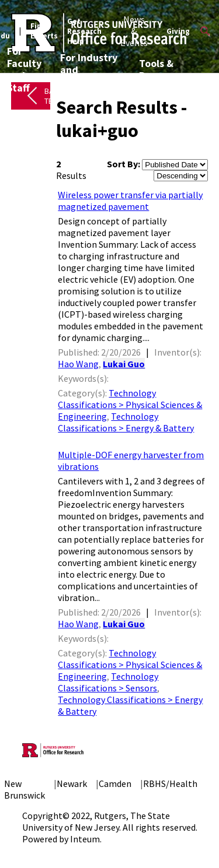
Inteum (85, 839)
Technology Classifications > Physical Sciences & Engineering (130, 405)
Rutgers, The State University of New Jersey (96, 821)
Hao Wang (78, 364)
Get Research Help (84, 31)
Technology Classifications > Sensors (108, 682)
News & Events (134, 31)
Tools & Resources (163, 69)
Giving (178, 31)
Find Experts (44, 31)
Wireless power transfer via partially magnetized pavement (130, 201)
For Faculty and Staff (24, 69)
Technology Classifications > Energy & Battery (126, 422)
